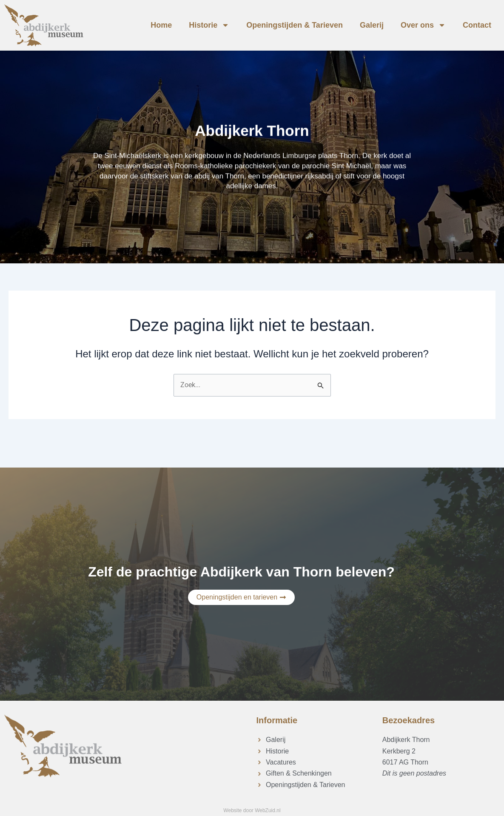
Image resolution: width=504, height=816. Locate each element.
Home (161, 25)
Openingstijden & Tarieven (295, 25)
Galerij (372, 25)
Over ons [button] (423, 25)
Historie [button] (209, 25)
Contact (477, 25)
